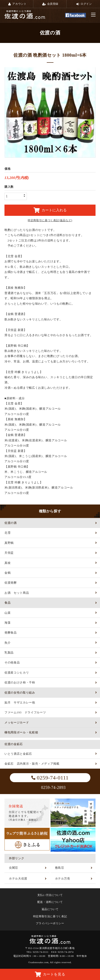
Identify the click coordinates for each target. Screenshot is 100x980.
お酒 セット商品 (17, 593)
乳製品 (9, 653)
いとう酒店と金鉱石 (18, 754)
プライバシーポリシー (50, 923)
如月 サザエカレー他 (20, 702)
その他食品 (12, 662)
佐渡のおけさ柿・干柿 (20, 682)
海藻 (7, 623)
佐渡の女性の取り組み (20, 693)
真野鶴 (9, 543)
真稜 (7, 563)
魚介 (7, 643)
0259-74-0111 (50, 778)
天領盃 (9, 553)
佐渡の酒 (11, 523)
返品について (50, 909)
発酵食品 (11, 633)
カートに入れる (50, 210)
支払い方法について (50, 895)
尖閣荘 (14, 868)
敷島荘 (60, 868)
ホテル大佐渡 (18, 878)
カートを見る (50, 974)
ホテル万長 (63, 878)
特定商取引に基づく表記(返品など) (50, 220)
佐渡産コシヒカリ (17, 673)
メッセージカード (17, 722)
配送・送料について (50, 902)
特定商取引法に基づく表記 (50, 916)
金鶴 (7, 573)
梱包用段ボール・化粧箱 (21, 732)
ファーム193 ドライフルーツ (25, 712)
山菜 (7, 613)
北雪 (7, 533)
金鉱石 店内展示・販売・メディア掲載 (32, 764)
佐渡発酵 (11, 583)
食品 (7, 603)
